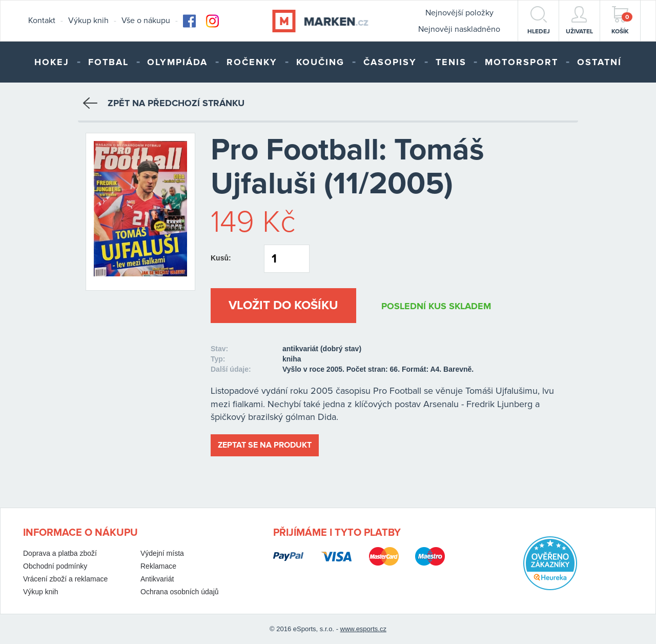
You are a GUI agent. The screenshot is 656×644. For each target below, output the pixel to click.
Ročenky (252, 62)
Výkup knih (88, 21)
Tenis (451, 62)
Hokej (52, 62)
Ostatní (599, 62)
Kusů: (221, 258)
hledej (539, 21)
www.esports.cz (363, 629)
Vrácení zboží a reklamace (65, 579)
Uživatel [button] (579, 21)
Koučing (320, 62)
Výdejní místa (162, 553)
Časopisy (390, 62)
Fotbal (108, 62)
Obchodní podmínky (55, 566)
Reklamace (158, 566)
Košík (622, 21)
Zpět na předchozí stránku (164, 103)
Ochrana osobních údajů (180, 592)
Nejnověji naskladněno (459, 29)
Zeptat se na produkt (265, 445)
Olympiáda (177, 62)
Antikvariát (157, 579)
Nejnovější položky (459, 13)
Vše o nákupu (146, 21)
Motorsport (521, 62)
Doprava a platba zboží (60, 553)
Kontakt (42, 21)
